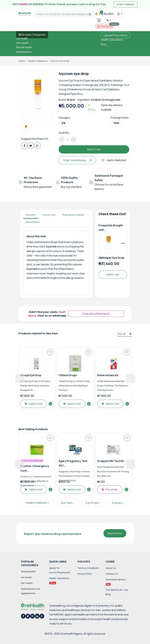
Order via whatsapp (77, 160)
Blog (103, 44)
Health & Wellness (38, 61)
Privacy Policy (85, 574)
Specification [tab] (33, 222)
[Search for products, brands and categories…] (64, 14)
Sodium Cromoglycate (106, 100)
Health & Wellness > (38, 503)
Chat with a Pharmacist (96, 314)
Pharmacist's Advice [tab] (73, 215)
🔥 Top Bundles (104, 14)
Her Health (22, 43)
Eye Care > (68, 503)
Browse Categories (34, 35)
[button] (120, 14)
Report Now (115, 533)
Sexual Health (24, 47)
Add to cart (113, 275)
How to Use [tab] (49, 215)
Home (22, 61)
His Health (22, 38)
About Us (111, 568)
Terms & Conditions (88, 568)
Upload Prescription (115, 35)
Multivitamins (24, 52)
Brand (71, 100)
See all (125, 334)
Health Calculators (112, 40)
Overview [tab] (31, 215)
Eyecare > (118, 503)
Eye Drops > (93, 503)
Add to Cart (94, 149)
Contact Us (112, 574)
